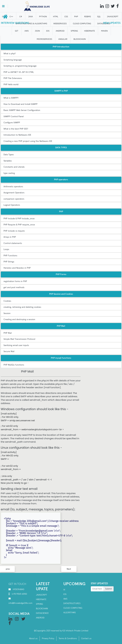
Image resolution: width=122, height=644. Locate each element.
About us (33, 639)
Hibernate (41, 600)
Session (7, 313)
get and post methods (14, 287)
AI (64, 590)
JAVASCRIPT (113, 17)
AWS (27, 31)
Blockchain (42, 609)
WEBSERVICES (60, 24)
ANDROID (60, 31)
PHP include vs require (14, 231)
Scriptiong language (13, 60)
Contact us (86, 639)
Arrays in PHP (10, 237)
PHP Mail (8, 333)
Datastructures (72, 603)
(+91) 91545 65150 (19, 594)
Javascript (42, 595)
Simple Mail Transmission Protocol (19, 339)
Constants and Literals (14, 167)
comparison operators (14, 199)
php (76, 17)
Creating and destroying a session (19, 319)
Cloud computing (73, 608)
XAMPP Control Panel (14, 117)
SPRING (74, 31)
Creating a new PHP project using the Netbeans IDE (28, 141)
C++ (11, 17)
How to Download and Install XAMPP (20, 104)
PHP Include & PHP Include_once (19, 219)
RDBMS (88, 17)
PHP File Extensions (13, 78)
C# (21, 17)
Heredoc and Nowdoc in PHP (17, 268)
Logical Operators (12, 205)
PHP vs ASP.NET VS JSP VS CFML (19, 72)
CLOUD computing (82, 24)
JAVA (31, 17)
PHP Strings (9, 262)
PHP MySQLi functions (14, 365)
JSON (38, 31)
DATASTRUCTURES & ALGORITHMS (32, 24)
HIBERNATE (90, 31)
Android (40, 618)
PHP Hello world (11, 85)
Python (43, 17)
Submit (109, 589)
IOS (48, 31)
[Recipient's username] (97, 589)
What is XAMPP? (11, 98)
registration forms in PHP (15, 281)
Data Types (9, 155)
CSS (66, 17)
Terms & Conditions (68, 639)
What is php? (10, 54)
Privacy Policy (48, 639)
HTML (56, 17)
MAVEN (105, 31)
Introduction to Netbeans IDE (17, 135)
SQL (99, 17)
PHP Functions (10, 256)
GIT (17, 31)
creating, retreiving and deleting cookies (22, 307)
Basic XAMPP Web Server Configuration (22, 110)
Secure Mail (9, 351)
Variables (8, 161)
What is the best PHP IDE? (16, 129)
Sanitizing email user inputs (16, 345)
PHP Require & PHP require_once (19, 225)
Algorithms (70, 613)
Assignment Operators (14, 193)
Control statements (13, 243)
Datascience (42, 613)
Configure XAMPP (12, 123)
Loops (6, 249)
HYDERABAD (19, 589)
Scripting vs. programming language (20, 66)
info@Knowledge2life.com (20, 603)
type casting (9, 173)
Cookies (7, 301)
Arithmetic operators (13, 187)
